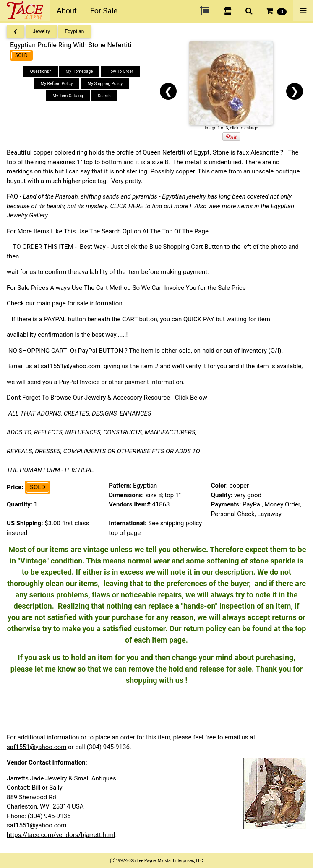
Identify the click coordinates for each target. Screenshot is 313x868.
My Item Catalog (68, 96)
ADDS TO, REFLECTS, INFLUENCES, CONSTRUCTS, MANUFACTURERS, (102, 432)
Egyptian (75, 31)
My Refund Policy (57, 84)
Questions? (41, 71)
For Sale (104, 11)
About (67, 11)
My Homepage (80, 71)
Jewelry (41, 31)
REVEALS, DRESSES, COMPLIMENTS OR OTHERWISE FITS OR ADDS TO (103, 451)
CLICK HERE (127, 206)
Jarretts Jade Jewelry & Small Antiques (61, 778)
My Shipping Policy (105, 84)
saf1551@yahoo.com (70, 366)
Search (104, 96)
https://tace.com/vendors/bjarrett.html (61, 835)
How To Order (120, 71)
